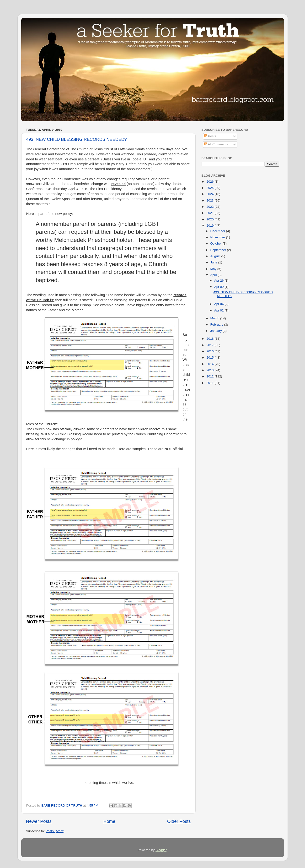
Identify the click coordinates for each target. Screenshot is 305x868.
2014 (210, 364)
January (217, 331)
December (218, 231)
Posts (210, 136)
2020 (210, 219)
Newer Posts (39, 821)
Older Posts (179, 821)
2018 (210, 339)
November (218, 237)
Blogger (161, 850)
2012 (210, 376)
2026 (210, 182)
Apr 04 (219, 304)
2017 (210, 345)
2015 (210, 358)
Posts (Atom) (55, 831)
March (215, 318)
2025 (210, 188)
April (214, 275)
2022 (210, 207)
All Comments (216, 144)
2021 (210, 213)
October (217, 243)
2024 (210, 194)
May (214, 269)
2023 (210, 200)
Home (109, 821)
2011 (210, 383)
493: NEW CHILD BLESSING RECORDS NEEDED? (77, 139)
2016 (210, 351)
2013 (210, 370)
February (217, 325)
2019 (210, 226)
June (214, 262)
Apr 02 (219, 310)
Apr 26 (219, 281)
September (219, 250)
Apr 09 (219, 287)
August (216, 256)
